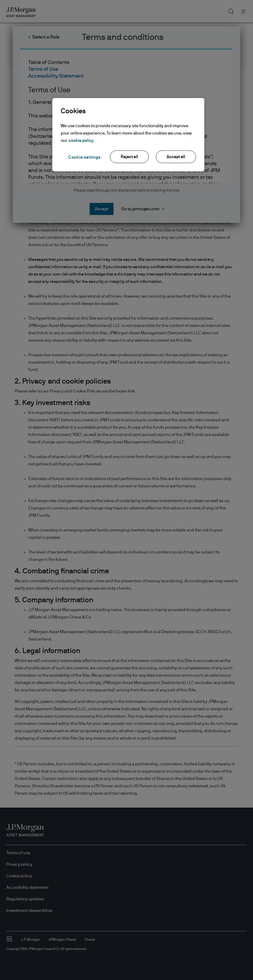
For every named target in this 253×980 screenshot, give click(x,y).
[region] (128, 135)
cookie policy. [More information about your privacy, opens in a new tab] (81, 141)
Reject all (129, 157)
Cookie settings (84, 157)
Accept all (176, 157)
